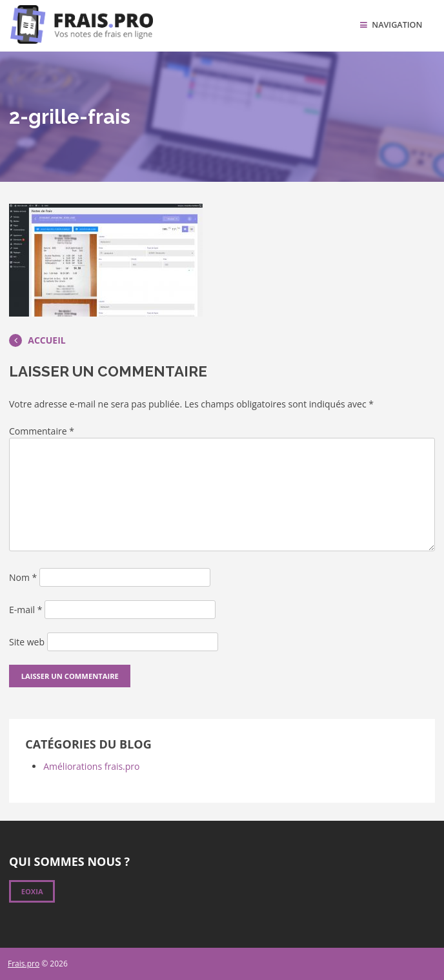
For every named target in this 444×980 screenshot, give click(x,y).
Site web (27, 642)
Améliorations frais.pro (91, 766)
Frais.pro (24, 964)
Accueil (37, 340)
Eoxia (32, 891)
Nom (23, 577)
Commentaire (42, 431)
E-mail (25, 610)
